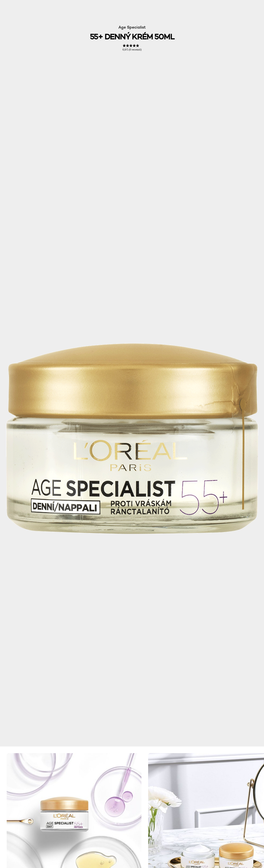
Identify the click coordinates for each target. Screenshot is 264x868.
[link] (132, 47)
